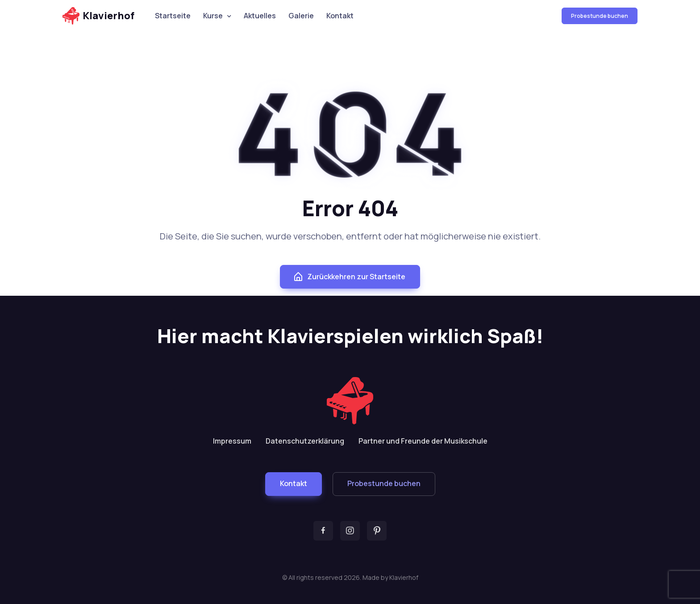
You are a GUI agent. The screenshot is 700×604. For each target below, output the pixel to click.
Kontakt (340, 16)
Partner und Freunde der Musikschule (423, 441)
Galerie (301, 16)
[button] (294, 484)
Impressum (232, 441)
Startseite (173, 16)
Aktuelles (260, 16)
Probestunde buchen (600, 16)
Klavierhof (98, 16)
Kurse (213, 16)
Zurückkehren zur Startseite (349, 277)
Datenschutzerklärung (305, 441)
